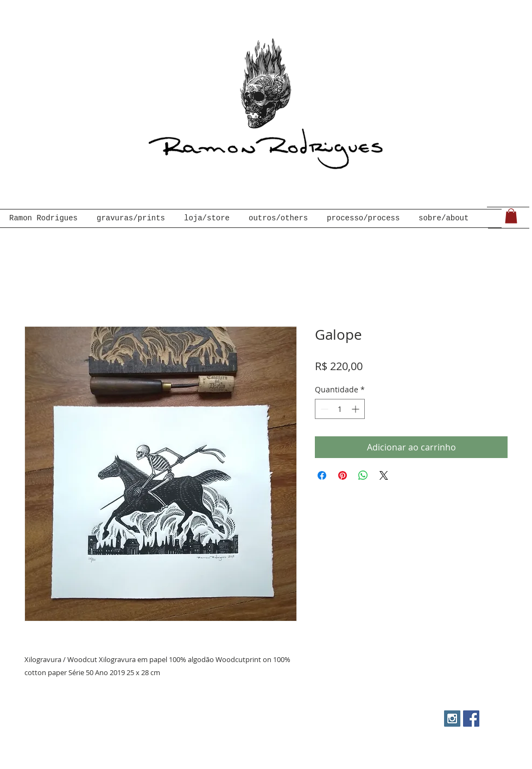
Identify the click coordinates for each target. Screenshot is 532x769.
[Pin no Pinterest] (343, 475)
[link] (511, 216)
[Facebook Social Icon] (471, 719)
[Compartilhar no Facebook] (322, 475)
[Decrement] (323, 409)
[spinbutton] (340, 409)
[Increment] (356, 409)
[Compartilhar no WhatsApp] (363, 475)
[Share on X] (384, 475)
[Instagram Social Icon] (452, 719)
